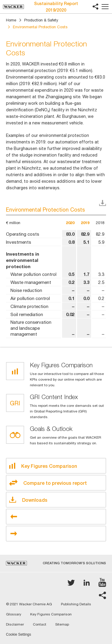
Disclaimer (15, 624)
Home (11, 20)
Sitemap (62, 624)
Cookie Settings (19, 635)
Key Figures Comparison (51, 614)
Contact (40, 624)
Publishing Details (76, 604)
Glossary (14, 614)
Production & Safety (41, 20)
